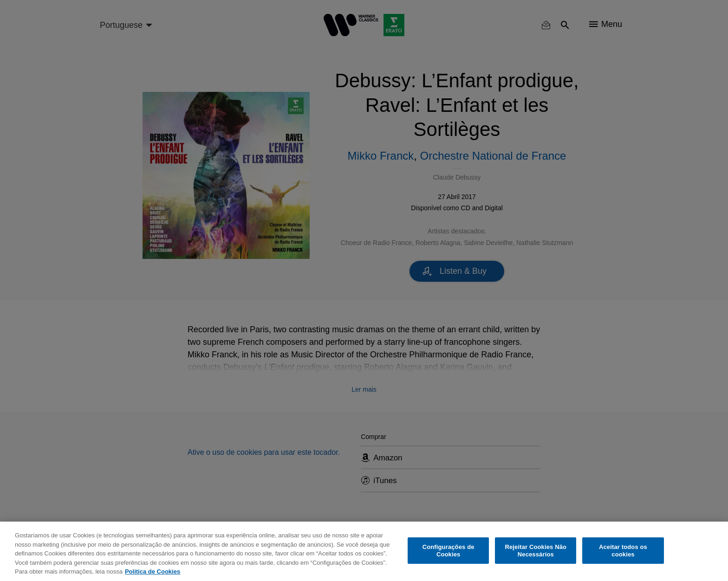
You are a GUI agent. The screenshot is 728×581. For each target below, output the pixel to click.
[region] (364, 551)
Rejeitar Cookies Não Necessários (536, 551)
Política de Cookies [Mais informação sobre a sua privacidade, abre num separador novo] (153, 571)
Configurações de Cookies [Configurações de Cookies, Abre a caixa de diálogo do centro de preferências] (448, 551)
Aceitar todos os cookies (623, 551)
